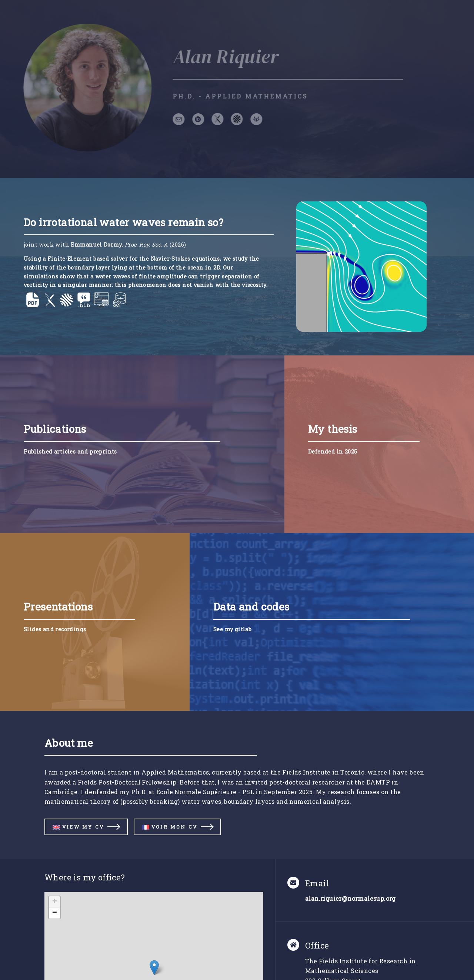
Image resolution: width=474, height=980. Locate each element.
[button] (154, 968)
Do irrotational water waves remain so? (123, 222)
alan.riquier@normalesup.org (351, 898)
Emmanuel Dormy (96, 245)
